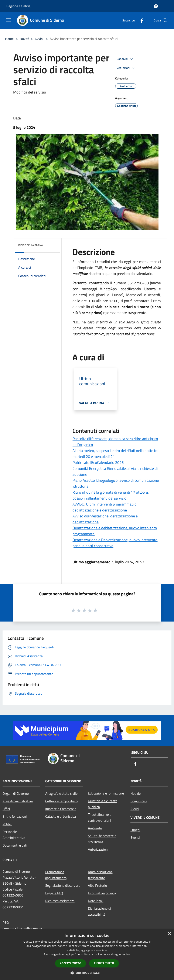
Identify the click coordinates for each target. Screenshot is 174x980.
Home (9, 39)
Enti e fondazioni (15, 816)
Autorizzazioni (98, 849)
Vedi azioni (126, 68)
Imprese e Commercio (61, 809)
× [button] (169, 934)
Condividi (125, 59)
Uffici (6, 809)
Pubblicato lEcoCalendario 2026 (98, 462)
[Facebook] (140, 20)
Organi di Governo (16, 793)
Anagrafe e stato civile (61, 793)
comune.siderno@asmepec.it (24, 928)
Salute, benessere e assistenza (102, 839)
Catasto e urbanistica (61, 816)
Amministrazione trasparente (100, 875)
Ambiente (95, 828)
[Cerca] (165, 20)
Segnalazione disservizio (63, 885)
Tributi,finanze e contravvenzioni (100, 817)
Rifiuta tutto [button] (104, 963)
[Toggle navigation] (8, 20)
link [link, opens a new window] (128, 954)
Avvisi (39, 39)
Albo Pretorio (97, 885)
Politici (7, 824)
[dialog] (87, 955)
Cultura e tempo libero (61, 801)
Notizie (136, 793)
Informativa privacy (102, 893)
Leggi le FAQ (54, 893)
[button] (87, 973)
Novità (25, 39)
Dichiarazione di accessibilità (99, 911)
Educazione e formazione (106, 793)
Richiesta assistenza (60, 901)
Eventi (135, 837)
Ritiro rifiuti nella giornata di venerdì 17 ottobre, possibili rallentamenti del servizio (111, 495)
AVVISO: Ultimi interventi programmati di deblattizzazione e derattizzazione (105, 507)
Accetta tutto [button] (71, 963)
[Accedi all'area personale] (156, 6)
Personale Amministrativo (14, 835)
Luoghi (135, 830)
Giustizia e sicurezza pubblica (103, 804)
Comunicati (139, 801)
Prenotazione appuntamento (56, 875)
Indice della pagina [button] (30, 245)
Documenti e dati (15, 845)
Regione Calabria (18, 6)
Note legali (96, 901)
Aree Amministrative (18, 801)
